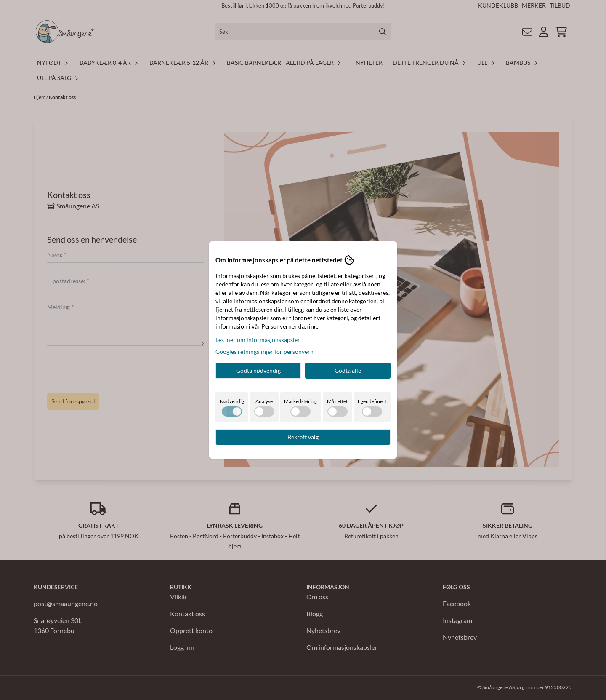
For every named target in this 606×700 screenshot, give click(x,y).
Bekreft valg (303, 437)
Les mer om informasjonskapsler (258, 340)
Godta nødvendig (258, 370)
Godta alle (348, 370)
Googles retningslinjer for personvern (264, 351)
